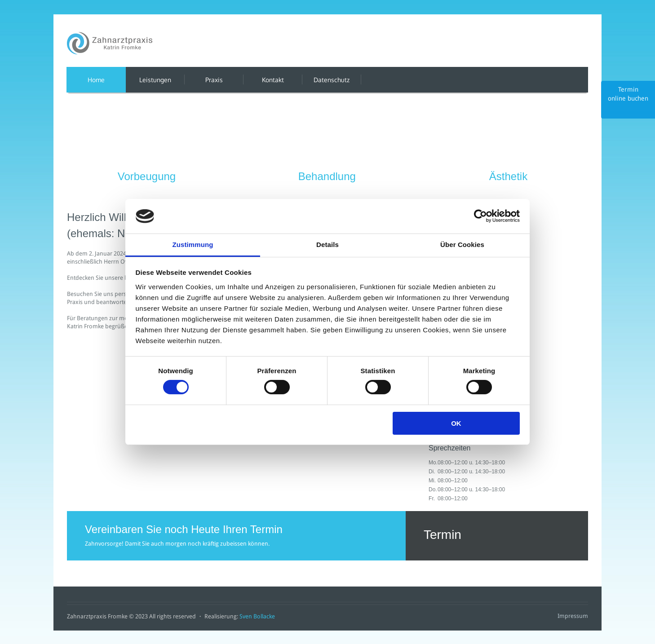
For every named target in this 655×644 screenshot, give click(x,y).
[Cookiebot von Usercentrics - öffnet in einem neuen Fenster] (480, 216)
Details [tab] (327, 245)
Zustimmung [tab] (193, 245)
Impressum (573, 616)
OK (456, 423)
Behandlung (327, 176)
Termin (497, 536)
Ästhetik (508, 176)
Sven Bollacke (257, 616)
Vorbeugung (147, 176)
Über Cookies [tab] (462, 245)
